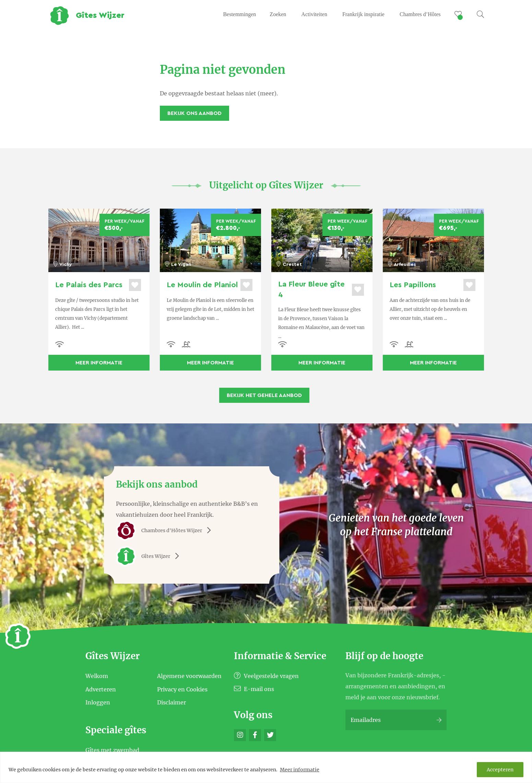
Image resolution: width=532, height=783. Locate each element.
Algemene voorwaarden (189, 676)
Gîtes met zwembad (112, 750)
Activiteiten (314, 14)
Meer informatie (300, 770)
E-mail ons (254, 689)
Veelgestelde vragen (266, 676)
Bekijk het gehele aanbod (264, 395)
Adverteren (101, 689)
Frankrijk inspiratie (363, 14)
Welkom (97, 676)
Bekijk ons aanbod (194, 113)
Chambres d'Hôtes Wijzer (166, 530)
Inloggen (98, 702)
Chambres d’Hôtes (420, 14)
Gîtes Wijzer (150, 556)
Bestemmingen (239, 14)
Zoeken (278, 14)
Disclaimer (172, 702)
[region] (266, 767)
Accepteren (500, 770)
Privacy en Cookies (182, 689)
